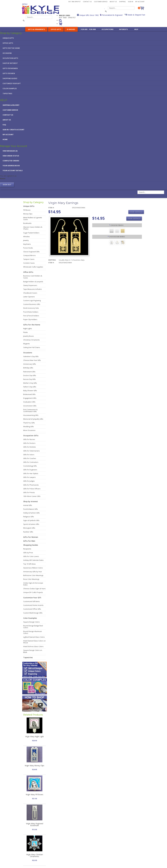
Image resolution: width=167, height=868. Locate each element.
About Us (113, 2)
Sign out (7, 185)
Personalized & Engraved (112, 15)
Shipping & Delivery (11, 105)
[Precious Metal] (117, 242)
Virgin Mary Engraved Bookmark (35, 824)
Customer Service (101, 2)
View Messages (10, 151)
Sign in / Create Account (14, 130)
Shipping (122, 2)
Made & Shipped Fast (136, 15)
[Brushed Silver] (112, 231)
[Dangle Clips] (123, 242)
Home (5, 139)
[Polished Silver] (117, 231)
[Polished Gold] (123, 231)
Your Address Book (11, 166)
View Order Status (11, 156)
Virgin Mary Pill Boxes (34, 794)
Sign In (130, 2)
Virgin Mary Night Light (34, 736)
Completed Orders (11, 161)
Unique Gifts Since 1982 (89, 15)
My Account (140, 2)
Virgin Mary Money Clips (34, 766)
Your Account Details (13, 171)
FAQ (4, 125)
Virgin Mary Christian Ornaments (35, 855)
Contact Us (87, 2)
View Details (136, 212)
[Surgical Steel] (112, 242)
